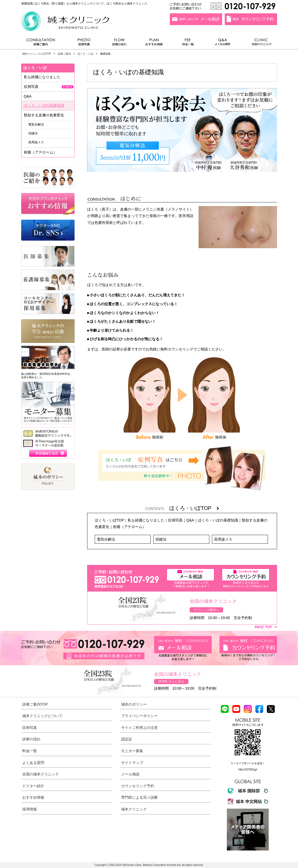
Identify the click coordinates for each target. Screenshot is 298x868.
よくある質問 (223, 43)
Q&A (190, 520)
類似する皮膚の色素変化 (44, 115)
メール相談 (130, 774)
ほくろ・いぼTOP (194, 508)
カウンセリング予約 (138, 786)
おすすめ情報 (154, 43)
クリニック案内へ (206, 610)
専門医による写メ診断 (139, 797)
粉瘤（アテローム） (130, 527)
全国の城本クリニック (41, 774)
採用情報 (30, 809)
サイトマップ (132, 763)
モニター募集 (132, 751)
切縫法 (161, 539)
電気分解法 (106, 539)
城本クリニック (134, 809)
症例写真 (84, 43)
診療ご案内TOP (35, 704)
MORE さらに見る (171, 682)
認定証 (127, 739)
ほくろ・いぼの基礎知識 (218, 520)
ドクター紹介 (33, 786)
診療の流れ (120, 43)
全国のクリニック (259, 43)
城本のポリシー (134, 704)
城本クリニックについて (42, 716)
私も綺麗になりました (146, 520)
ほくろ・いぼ (85, 54)
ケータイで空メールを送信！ (248, 763)
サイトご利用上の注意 (139, 728)
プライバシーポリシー (139, 716)
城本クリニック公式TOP (37, 54)
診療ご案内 (43, 43)
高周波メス (223, 539)
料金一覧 (188, 43)
